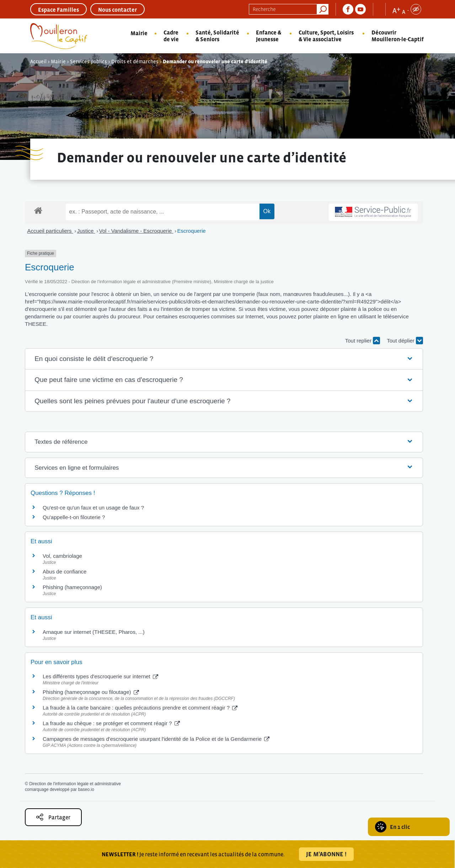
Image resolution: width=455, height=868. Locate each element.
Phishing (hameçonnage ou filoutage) (91, 692)
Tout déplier (405, 341)
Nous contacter (117, 10)
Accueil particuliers (50, 231)
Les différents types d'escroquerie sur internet (100, 676)
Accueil (38, 61)
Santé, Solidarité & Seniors (217, 36)
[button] (224, 359)
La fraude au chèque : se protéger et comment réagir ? (111, 723)
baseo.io (86, 789)
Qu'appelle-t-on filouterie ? (74, 517)
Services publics (89, 61)
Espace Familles (58, 10)
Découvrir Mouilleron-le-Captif (398, 36)
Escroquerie (192, 231)
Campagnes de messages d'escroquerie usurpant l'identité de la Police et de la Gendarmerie (156, 739)
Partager (53, 817)
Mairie (139, 33)
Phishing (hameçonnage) (72, 587)
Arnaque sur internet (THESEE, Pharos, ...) (94, 632)
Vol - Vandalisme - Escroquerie (136, 231)
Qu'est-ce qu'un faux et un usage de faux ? (93, 508)
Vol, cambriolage (62, 556)
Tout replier (363, 341)
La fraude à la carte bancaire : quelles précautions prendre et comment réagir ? (140, 708)
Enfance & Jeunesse (269, 36)
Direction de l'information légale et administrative (75, 784)
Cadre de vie (171, 36)
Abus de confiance (65, 572)
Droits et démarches (135, 61)
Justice (86, 231)
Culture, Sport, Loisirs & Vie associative (326, 36)
